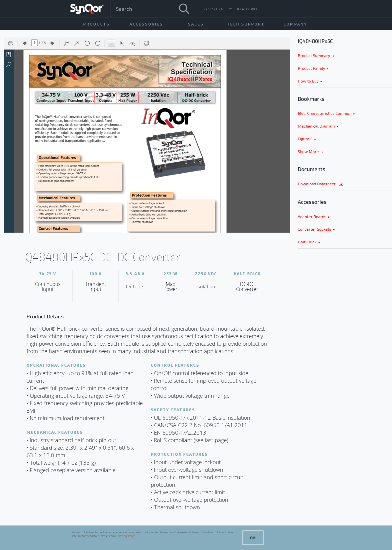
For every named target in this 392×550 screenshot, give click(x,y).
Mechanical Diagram (316, 126)
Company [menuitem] (295, 24)
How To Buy (247, 9)
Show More (309, 151)
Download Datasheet (321, 184)
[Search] (184, 9)
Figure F (305, 139)
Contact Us (213, 9)
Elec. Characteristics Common (325, 113)
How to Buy (308, 81)
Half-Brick (307, 242)
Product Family (311, 68)
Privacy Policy (127, 536)
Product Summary (314, 55)
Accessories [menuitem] (146, 24)
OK (253, 538)
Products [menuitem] (96, 24)
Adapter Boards (312, 216)
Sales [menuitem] (196, 24)
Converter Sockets (314, 229)
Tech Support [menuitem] (246, 24)
